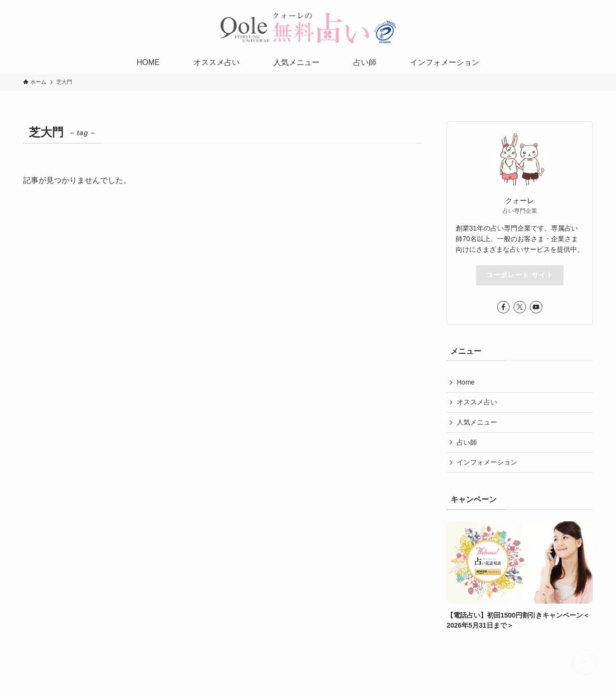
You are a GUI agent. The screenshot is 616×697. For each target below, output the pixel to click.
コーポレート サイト (520, 275)
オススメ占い (477, 402)
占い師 (467, 442)
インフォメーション (487, 462)
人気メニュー (477, 422)
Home (466, 382)
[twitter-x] (520, 307)
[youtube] (536, 307)
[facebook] (503, 307)
